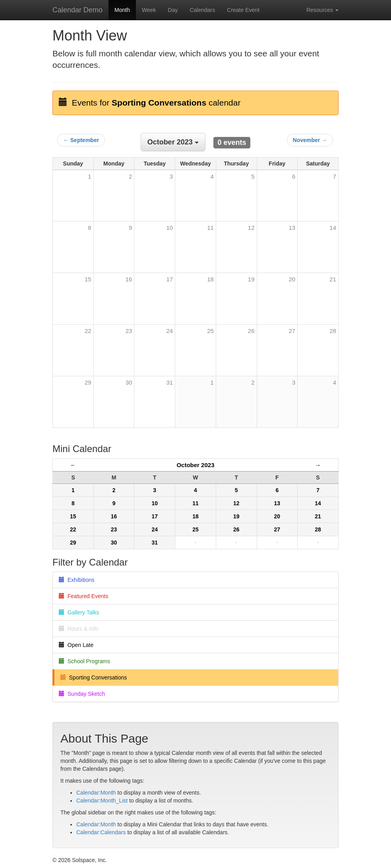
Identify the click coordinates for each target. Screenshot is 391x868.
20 (292, 279)
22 (88, 331)
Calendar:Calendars (101, 832)
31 (169, 382)
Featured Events (84, 596)
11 (210, 228)
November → (310, 140)
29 (88, 382)
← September (81, 140)
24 (169, 331)
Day (173, 10)
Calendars (202, 10)
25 (210, 331)
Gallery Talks (79, 612)
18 (210, 279)
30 (129, 382)
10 (169, 228)
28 (333, 331)
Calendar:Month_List (102, 801)
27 (292, 331)
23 (129, 331)
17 (169, 279)
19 (251, 279)
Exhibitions (76, 580)
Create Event (243, 10)
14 (333, 228)
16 (129, 279)
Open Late (76, 645)
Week (149, 10)
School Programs (84, 661)
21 (333, 279)
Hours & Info (79, 629)
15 (88, 279)
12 (251, 228)
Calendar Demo (77, 10)
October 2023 (195, 465)
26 (251, 331)
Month (122, 10)
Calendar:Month (96, 793)
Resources (322, 10)
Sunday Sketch (82, 694)
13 (292, 228)
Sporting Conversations (94, 677)
